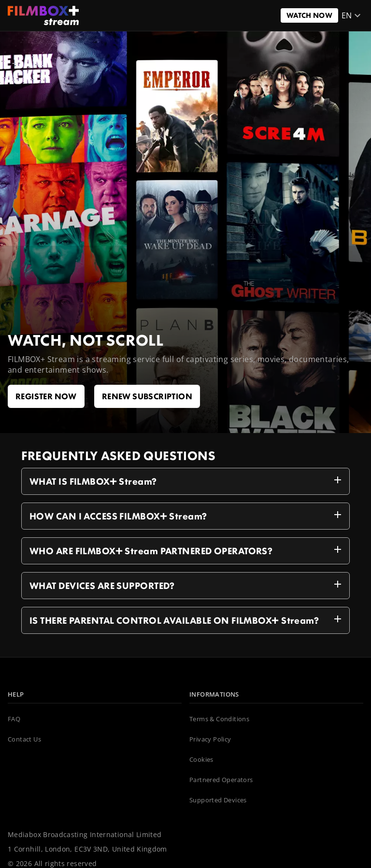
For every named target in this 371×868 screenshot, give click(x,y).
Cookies (201, 760)
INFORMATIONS (214, 695)
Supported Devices (218, 800)
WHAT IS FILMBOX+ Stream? (187, 480)
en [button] (353, 15)
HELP (16, 695)
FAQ (14, 719)
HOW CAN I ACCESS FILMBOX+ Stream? (187, 515)
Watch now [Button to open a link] (309, 15)
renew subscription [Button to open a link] (147, 396)
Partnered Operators (221, 780)
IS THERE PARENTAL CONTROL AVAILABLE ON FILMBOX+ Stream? (187, 619)
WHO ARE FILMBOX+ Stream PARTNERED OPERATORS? (187, 549)
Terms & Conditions (219, 719)
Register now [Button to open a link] (46, 396)
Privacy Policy (210, 740)
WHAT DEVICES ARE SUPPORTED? (187, 584)
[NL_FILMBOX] (43, 15)
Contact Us (24, 740)
